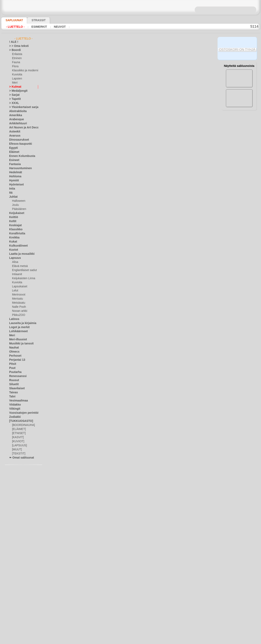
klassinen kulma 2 (94, 114)
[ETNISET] (18, 433)
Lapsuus (14, 258)
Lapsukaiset (19, 287)
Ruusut (13, 380)
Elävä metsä (19, 266)
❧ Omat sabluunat (20, 458)
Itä (11, 193)
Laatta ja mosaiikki (20, 254)
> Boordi (14, 50)
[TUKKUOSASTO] (19, 421)
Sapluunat (13, 20)
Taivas (13, 393)
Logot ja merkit (18, 327)
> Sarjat (13, 95)
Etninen (16, 58)
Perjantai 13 (16, 360)
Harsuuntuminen (19, 168)
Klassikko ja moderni (24, 71)
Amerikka (14, 115)
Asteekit (14, 132)
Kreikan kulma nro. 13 (97, 323)
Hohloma (14, 176)
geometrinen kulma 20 (97, 503)
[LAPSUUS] (19, 446)
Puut (12, 368)
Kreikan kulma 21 (94, 233)
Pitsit (12, 364)
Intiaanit (17, 274)
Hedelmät (15, 172)
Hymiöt (13, 181)
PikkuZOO (18, 315)
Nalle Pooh (18, 307)
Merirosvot (18, 295)
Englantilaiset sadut (23, 270)
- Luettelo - (14, 27)
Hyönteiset (15, 185)
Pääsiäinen (18, 209)
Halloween (18, 201)
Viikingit (14, 409)
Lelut (15, 291)
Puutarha (14, 372)
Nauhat (13, 348)
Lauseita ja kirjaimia (20, 323)
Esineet (13, 160)
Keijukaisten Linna (22, 278)
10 (149, 71)
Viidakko (14, 405)
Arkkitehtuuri (17, 124)
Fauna (16, 62)
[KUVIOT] (18, 441)
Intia (12, 189)
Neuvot (54, 27)
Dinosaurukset (17, 140)
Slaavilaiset (16, 388)
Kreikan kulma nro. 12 (97, 293)
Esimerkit (35, 27)
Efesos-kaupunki (18, 144)
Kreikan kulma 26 (94, 143)
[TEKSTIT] (18, 454)
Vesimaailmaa (17, 401)
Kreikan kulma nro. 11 (97, 413)
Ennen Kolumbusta (20, 156)
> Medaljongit (17, 91)
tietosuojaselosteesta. (165, 641)
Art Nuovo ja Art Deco (22, 128)
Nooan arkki (19, 311)
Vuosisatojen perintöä (22, 413)
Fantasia (14, 164)
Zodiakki (14, 417)
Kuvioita (17, 75)
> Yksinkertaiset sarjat (22, 107)
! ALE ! (13, 42)
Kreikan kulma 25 (94, 173)
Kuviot (13, 250)
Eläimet (13, 152)
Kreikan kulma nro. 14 (97, 263)
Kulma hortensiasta (95, 84)
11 (154, 71)
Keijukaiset (15, 213)
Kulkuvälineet (17, 246)
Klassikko (14, 229)
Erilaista (17, 54)
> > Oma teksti (17, 46)
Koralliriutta (16, 234)
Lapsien (16, 79)
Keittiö (13, 217)
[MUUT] (17, 450)
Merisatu (17, 299)
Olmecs (13, 352)
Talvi (12, 397)
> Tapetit (14, 99)
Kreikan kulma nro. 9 (96, 353)
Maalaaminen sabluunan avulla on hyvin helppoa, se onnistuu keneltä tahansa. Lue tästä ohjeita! (239, 186)
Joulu (15, 205)
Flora (15, 66)
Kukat (13, 242)
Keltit (12, 221)
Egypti (13, 148)
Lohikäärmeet (17, 331)
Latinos (13, 319)
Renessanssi (16, 376)
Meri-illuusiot (17, 340)
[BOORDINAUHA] (22, 425)
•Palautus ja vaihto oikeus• (131, 615)
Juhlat (13, 197)
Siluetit (13, 384)
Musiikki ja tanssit (19, 344)
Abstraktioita (17, 111)
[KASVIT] (17, 437)
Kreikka (13, 238)
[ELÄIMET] (18, 429)
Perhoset (14, 356)
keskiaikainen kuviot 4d (98, 443)
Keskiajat (14, 225)
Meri (15, 83)
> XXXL (13, 103)
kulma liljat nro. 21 (95, 473)
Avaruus (14, 136)
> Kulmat (14, 87)
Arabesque (15, 119)
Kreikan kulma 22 (94, 203)
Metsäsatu (18, 303)
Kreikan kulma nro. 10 (97, 383)
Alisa (15, 262)
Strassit (34, 20)
